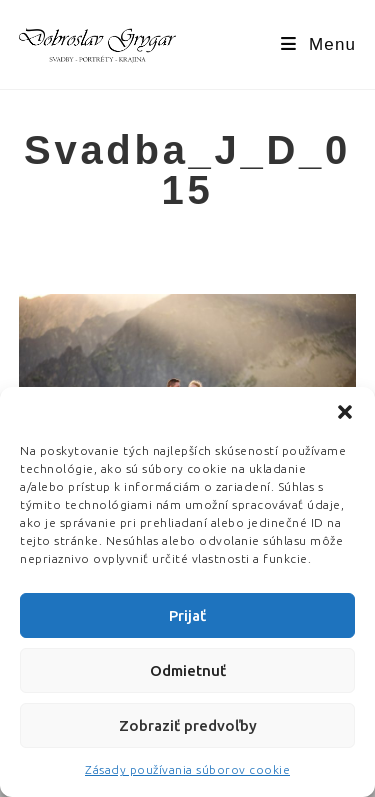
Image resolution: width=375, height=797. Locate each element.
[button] (345, 412)
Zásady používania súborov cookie (187, 769)
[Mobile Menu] (318, 44)
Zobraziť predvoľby (188, 725)
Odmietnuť (188, 670)
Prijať (187, 615)
